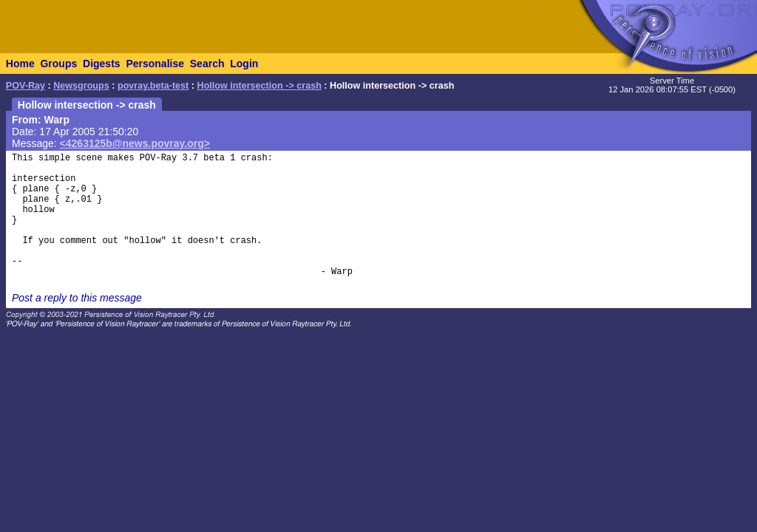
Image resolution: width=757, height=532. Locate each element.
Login (244, 64)
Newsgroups (81, 86)
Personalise (155, 64)
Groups (58, 64)
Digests (102, 64)
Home (20, 64)
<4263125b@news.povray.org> (135, 143)
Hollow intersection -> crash (259, 86)
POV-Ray (26, 86)
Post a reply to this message (77, 298)
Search (207, 64)
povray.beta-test (153, 86)
